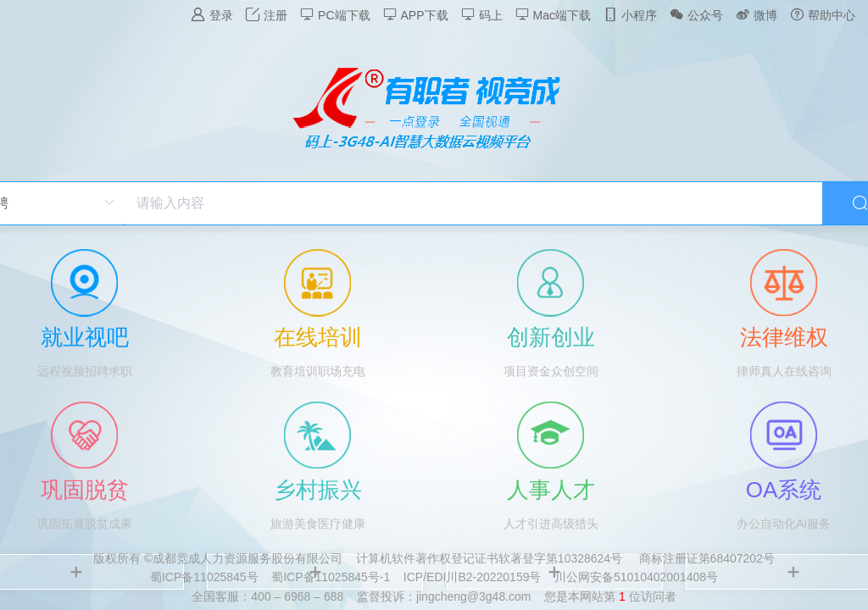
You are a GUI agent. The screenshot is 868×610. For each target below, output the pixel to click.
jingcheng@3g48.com (474, 596)
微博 (757, 15)
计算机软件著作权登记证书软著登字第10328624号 (489, 558)
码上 (482, 15)
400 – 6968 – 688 (297, 596)
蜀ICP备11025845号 (204, 577)
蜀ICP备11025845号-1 (331, 577)
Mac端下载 (553, 15)
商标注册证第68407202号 (707, 558)
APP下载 (416, 15)
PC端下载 (335, 15)
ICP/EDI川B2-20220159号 (473, 577)
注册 (267, 15)
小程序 (630, 15)
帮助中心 (823, 15)
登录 (212, 15)
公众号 (696, 15)
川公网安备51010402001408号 (636, 577)
